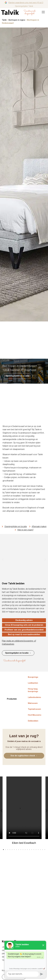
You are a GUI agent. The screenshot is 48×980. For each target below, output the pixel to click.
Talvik (4, 20)
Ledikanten (33, 683)
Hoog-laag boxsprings (33, 690)
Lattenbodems (34, 697)
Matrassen (33, 703)
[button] (3, 560)
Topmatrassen (34, 709)
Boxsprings (33, 677)
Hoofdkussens (35, 715)
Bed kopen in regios (17, 20)
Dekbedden (33, 721)
